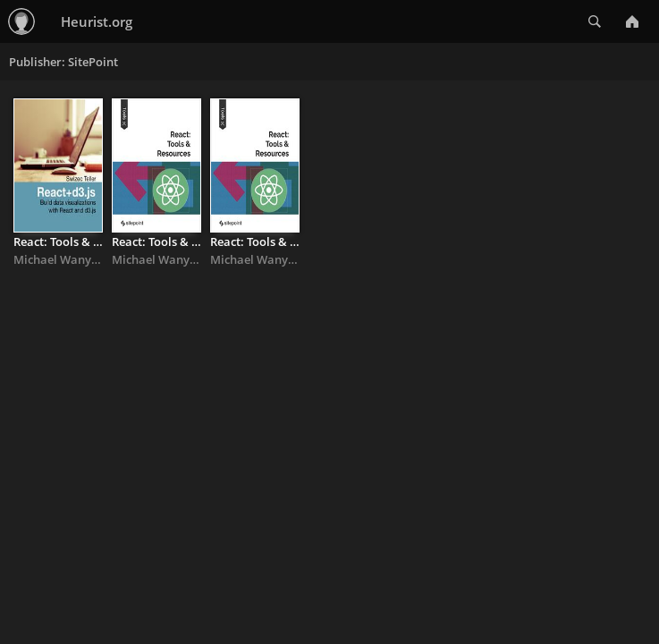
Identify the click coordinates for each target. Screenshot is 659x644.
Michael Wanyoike (64, 259)
